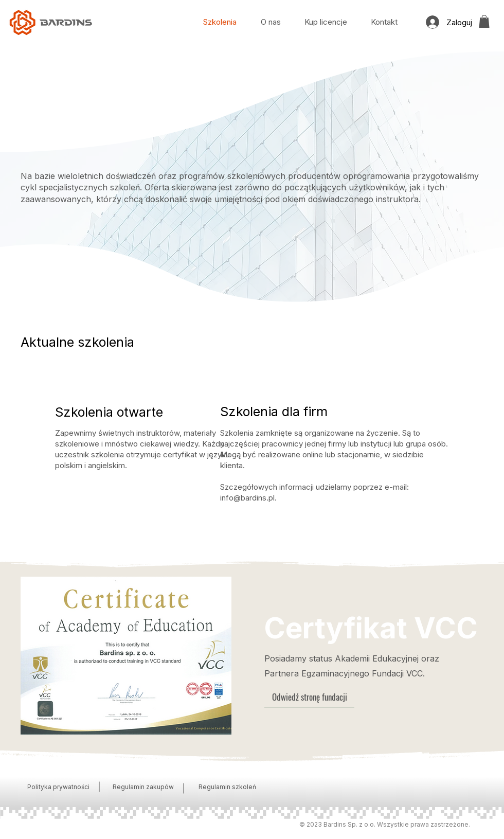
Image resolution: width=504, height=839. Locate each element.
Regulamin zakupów (143, 787)
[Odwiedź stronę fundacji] (309, 697)
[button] (484, 21)
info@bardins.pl (247, 498)
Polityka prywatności (58, 787)
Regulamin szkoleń (227, 787)
